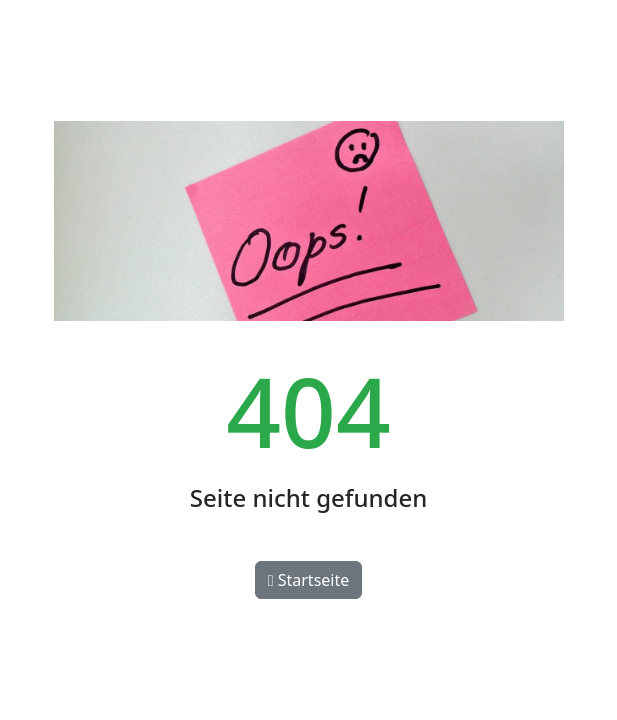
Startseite (309, 580)
